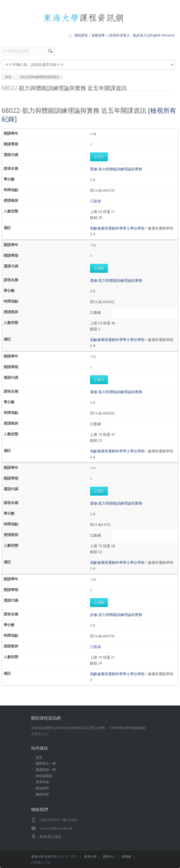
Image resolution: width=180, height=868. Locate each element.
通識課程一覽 (46, 770)
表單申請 (42, 782)
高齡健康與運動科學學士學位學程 (117, 228)
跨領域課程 (44, 776)
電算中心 (109, 856)
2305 (99, 491)
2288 (99, 603)
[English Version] (162, 35)
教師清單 (42, 794)
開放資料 (42, 788)
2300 (99, 268)
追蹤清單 (98, 35)
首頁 (39, 757)
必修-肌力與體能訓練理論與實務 (116, 615)
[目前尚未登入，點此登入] (128, 35)
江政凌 (95, 201)
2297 (99, 157)
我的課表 (81, 35)
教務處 (127, 856)
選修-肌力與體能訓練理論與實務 (116, 169)
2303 (99, 380)
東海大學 (37, 856)
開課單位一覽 (46, 763)
